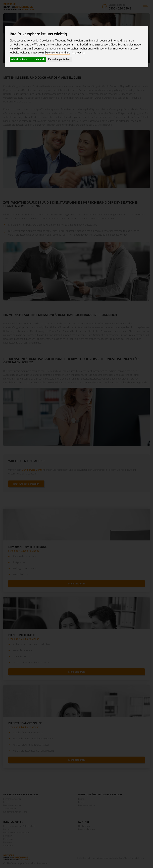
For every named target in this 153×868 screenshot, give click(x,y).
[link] (58, 53)
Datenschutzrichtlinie (57, 53)
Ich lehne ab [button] (38, 59)
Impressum (79, 53)
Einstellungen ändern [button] (59, 59)
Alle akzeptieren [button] (20, 59)
